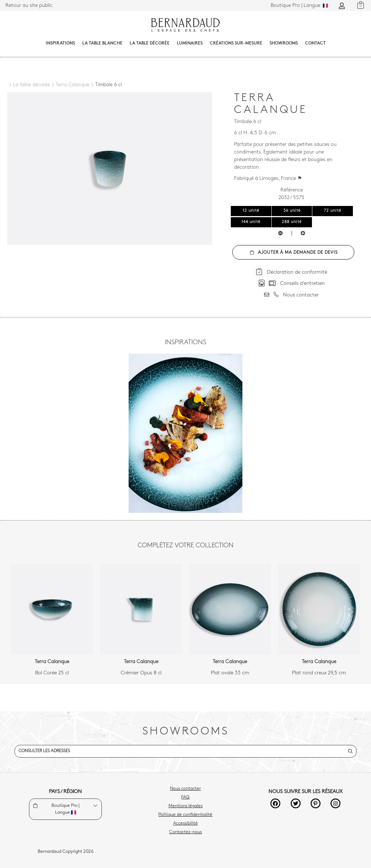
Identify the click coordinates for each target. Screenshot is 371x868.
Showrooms (284, 43)
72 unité (333, 211)
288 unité (292, 222)
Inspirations (60, 43)
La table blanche (102, 43)
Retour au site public (29, 6)
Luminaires (190, 43)
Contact (315, 43)
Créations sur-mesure (236, 43)
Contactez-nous (185, 832)
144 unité (251, 222)
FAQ (185, 797)
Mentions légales (185, 806)
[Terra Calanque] (70, 85)
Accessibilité (185, 823)
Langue (299, 6)
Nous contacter (185, 789)
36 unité (292, 211)
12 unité (251, 211)
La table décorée (150, 43)
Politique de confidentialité (185, 815)
